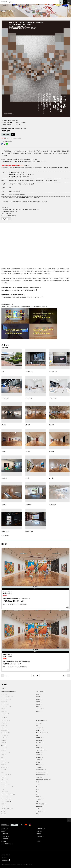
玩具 (4, 814)
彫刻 (4, 765)
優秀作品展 (10, 141)
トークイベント (6, 699)
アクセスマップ (41, 829)
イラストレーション (7, 801)
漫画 (4, 804)
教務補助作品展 (6, 733)
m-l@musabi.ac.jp (11, 216)
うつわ (39, 797)
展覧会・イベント (6, 836)
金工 (38, 745)
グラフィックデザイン (8, 794)
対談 (4, 709)
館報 (38, 814)
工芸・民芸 (40, 743)
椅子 (4, 811)
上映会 (39, 694)
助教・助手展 (6, 721)
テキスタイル (40, 738)
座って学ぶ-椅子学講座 (42, 774)
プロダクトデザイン (7, 809)
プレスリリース (41, 811)
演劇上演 (39, 704)
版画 (4, 755)
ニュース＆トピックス (7, 844)
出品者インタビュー (6, 304)
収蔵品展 (4, 740)
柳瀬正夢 (39, 755)
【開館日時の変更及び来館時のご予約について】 (13, 166)
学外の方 (39, 834)
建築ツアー (40, 699)
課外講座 (39, 697)
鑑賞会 (39, 706)
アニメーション (6, 774)
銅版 (3, 757)
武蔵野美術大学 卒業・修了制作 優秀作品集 (12, 295)
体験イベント (40, 709)
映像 (4, 777)
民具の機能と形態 (41, 804)
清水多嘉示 (40, 757)
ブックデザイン (41, 723)
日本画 (4, 748)
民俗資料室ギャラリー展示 (43, 779)
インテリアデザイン (42, 721)
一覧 (35, 676)
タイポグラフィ (6, 799)
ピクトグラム (5, 806)
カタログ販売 (5, 839)
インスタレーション (7, 787)
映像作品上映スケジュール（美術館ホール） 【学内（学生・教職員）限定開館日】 (21, 288)
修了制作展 (5, 735)
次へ (5, 676)
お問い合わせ (40, 836)
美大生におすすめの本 (42, 733)
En (69, 2)
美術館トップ (5, 829)
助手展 (4, 728)
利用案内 (4, 831)
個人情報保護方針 (6, 860)
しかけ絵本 (40, 728)
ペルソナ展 (40, 767)
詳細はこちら (37, 198)
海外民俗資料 (40, 806)
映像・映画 (6, 767)
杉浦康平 (39, 760)
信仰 (38, 801)
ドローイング (6, 752)
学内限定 (39, 711)
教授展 (4, 725)
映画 (4, 772)
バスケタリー (40, 799)
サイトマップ (4, 857)
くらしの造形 (40, 777)
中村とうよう (40, 765)
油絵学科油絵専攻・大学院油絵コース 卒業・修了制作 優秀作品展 (41, 168)
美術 (4, 743)
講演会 (4, 701)
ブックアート (5, 784)
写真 (4, 770)
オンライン (40, 809)
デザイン (5, 792)
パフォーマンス (41, 692)
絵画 (4, 745)
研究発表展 (5, 738)
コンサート (5, 714)
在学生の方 (40, 831)
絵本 (38, 725)
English (7, 219)
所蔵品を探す (5, 834)
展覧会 (5, 141)
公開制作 (39, 701)
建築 (38, 735)
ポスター (5, 797)
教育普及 (4, 841)
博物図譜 (39, 752)
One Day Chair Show (42, 772)
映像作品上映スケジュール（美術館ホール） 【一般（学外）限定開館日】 (18, 290)
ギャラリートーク (7, 697)
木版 (4, 760)
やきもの (39, 748)
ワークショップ (6, 706)
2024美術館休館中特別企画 (9, 692)
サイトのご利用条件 (6, 855)
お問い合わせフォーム (7, 209)
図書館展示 (5, 711)
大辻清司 (39, 762)
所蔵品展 (5, 723)
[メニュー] (61, 2)
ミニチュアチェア (41, 770)
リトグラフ (5, 762)
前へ (66, 676)
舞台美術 (5, 782)
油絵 (4, 750)
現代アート (5, 779)
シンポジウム (6, 704)
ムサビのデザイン (41, 750)
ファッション (40, 740)
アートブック (40, 730)
